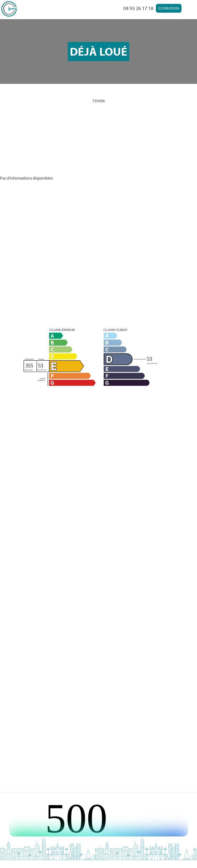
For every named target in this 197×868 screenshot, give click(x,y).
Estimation (169, 8)
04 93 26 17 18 (138, 8)
